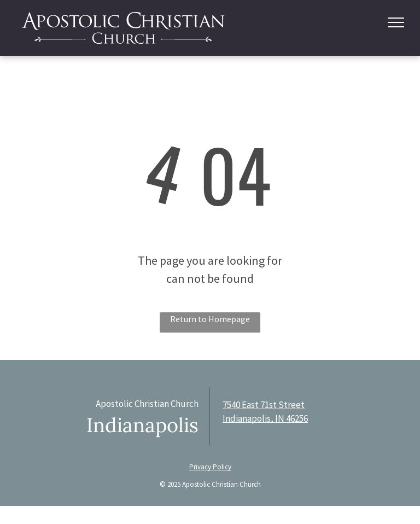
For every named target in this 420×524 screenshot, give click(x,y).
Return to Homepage (210, 319)
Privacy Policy (210, 467)
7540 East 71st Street (264, 405)
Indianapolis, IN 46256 (265, 418)
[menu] (396, 22)
